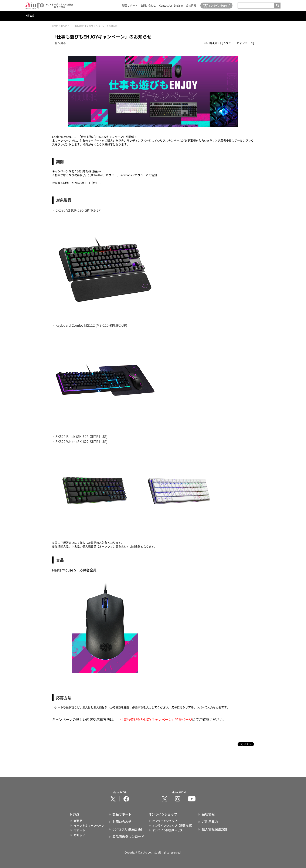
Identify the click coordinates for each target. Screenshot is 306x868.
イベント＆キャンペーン (89, 826)
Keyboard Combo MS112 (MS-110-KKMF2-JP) (91, 325)
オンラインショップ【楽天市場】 (173, 826)
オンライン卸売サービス (168, 830)
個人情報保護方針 (215, 829)
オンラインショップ (165, 821)
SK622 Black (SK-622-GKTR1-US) (81, 437)
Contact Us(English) (171, 6)
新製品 (78, 821)
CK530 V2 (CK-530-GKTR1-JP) (79, 210)
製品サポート (130, 6)
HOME (55, 26)
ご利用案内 (210, 822)
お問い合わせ (148, 6)
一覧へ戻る (59, 43)
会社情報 (191, 6)
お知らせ (79, 835)
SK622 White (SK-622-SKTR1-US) (81, 442)
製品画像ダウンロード (128, 837)
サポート (79, 830)
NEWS (30, 16)
